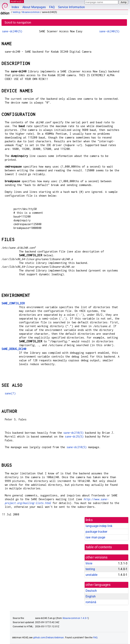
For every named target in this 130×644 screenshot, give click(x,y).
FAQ (52, 7)
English (91, 596)
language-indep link (99, 526)
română (91, 602)
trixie (89, 563)
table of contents (99, 547)
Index (15, 7)
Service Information (71, 7)
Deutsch (91, 591)
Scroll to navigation (18, 23)
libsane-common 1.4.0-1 (75, 618)
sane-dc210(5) (73, 433)
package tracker (96, 532)
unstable (91, 575)
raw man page (95, 537)
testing (16, 12)
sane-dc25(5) (74, 436)
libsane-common (31, 12)
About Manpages (34, 7)
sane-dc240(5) (12, 31)
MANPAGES (17, 1)
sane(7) (10, 393)
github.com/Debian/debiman (49, 638)
